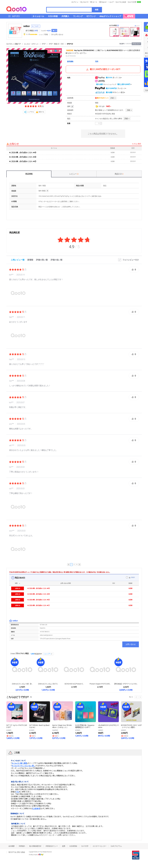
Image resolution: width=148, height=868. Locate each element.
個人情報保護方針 (35, 846)
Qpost (104, 2)
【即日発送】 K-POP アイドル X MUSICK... (126, 684)
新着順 (30, 260)
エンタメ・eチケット (31, 44)
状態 (16, 583)
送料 (71, 107)
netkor (27, 26)
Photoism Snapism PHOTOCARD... (100, 684)
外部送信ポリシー (52, 846)
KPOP (44, 44)
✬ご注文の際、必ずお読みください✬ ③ (23, 157)
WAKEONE (70, 50)
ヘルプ (111, 2)
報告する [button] (41, 112)
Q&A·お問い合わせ (57, 34)
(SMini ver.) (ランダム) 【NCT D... (48, 684)
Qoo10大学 (132, 2)
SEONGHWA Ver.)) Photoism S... (74, 684)
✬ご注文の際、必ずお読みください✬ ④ (23, 153)
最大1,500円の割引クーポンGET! (103, 69)
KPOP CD (70, 44)
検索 (97, 10)
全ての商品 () (32, 31)
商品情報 (29, 174)
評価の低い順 (57, 260)
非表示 (133, 577)
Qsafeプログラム (116, 846)
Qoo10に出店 (121, 2)
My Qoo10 (84, 2)
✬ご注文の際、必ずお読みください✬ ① (38, 605)
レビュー (74, 174)
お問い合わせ (131, 644)
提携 (64, 846)
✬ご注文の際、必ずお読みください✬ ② (23, 161)
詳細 (112, 98)
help (47, 191)
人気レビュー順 (18, 260)
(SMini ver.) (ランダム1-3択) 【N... (22, 684)
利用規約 (22, 846)
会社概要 (11, 846)
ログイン (75, 2)
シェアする (30, 112)
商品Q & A (119, 174)
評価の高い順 (42, 260)
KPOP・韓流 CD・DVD (56, 44)
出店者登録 (73, 846)
